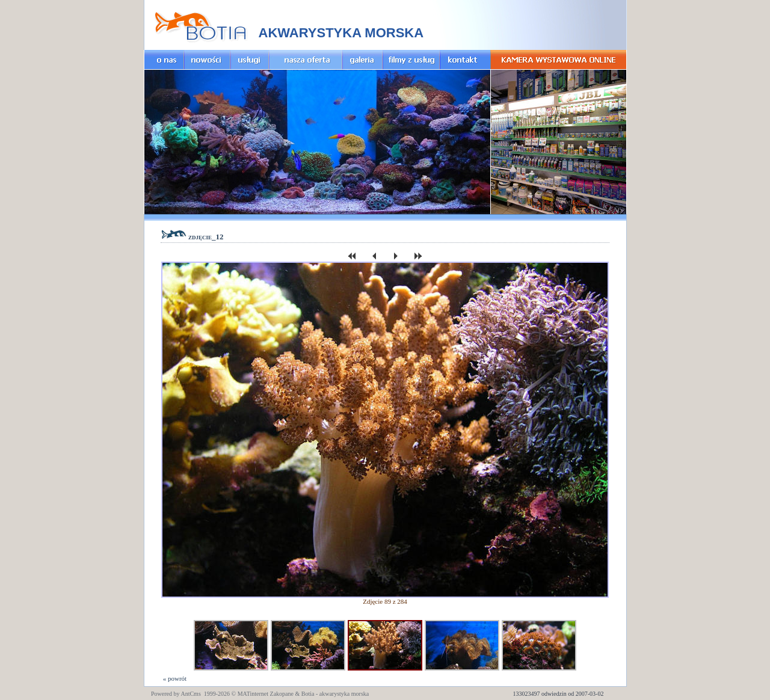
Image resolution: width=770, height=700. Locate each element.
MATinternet (253, 694)
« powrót (174, 678)
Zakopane (282, 694)
